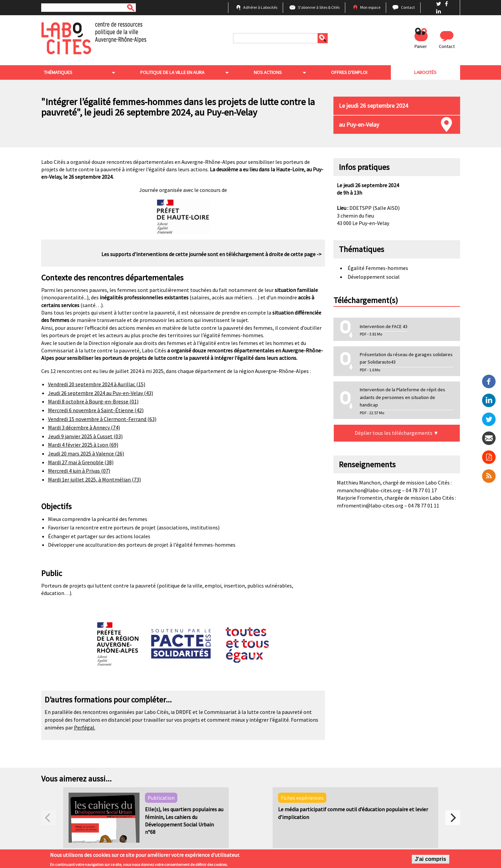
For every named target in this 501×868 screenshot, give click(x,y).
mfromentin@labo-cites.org (370, 507)
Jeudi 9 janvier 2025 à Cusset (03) (85, 438)
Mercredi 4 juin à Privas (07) (79, 472)
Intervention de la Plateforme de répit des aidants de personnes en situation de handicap (403, 399)
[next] (453, 819)
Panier (421, 46)
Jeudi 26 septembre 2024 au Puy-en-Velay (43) (101, 394)
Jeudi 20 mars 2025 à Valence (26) (86, 455)
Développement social (374, 278)
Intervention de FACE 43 (384, 328)
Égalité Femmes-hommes (378, 270)
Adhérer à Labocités (260, 7)
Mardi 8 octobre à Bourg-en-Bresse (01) (93, 403)
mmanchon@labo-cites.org (369, 492)
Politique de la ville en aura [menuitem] (172, 73)
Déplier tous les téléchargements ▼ (397, 435)
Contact (408, 7)
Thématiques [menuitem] (59, 73)
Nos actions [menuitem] (270, 73)
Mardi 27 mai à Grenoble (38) (81, 464)
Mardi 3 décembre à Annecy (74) (84, 429)
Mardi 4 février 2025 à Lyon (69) (83, 446)
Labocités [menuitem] (426, 73)
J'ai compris (431, 860)
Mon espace (370, 7)
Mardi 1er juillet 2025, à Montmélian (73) (94, 481)
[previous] (49, 819)
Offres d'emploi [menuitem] (351, 73)
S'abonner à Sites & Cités (319, 7)
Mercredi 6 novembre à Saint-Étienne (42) (96, 412)
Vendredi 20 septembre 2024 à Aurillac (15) (97, 386)
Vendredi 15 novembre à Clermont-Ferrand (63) (102, 420)
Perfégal (84, 729)
